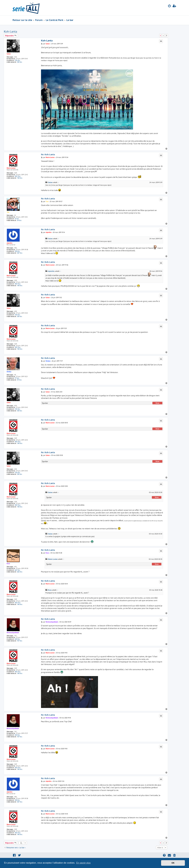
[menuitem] (169, 6)
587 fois (20, 253)
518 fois (20, 62)
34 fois (19, 220)
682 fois (20, 572)
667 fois (17, 570)
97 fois (17, 378)
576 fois (17, 60)
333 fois (17, 251)
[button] (166, 36)
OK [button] (173, 863)
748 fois (20, 178)
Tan (8, 212)
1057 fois (18, 176)
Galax (9, 54)
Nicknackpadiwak (13, 633)
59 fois (19, 380)
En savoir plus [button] (83, 863)
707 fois (20, 641)
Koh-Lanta (10, 31)
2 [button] (163, 36)
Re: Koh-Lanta (48, 155)
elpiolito (10, 243)
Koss (8, 564)
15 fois (17, 219)
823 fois (17, 639)
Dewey (9, 372)
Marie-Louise (11, 168)
